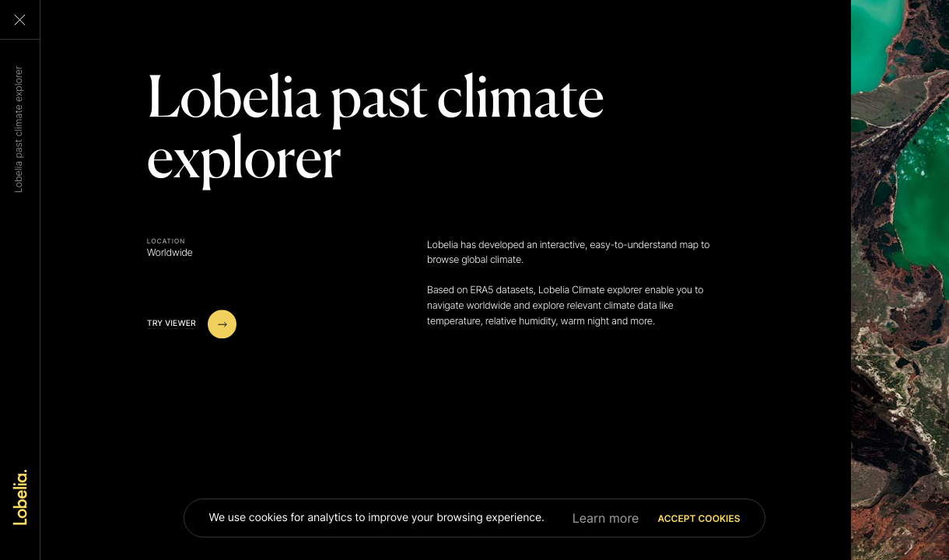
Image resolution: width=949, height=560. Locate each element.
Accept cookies (699, 518)
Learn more (606, 518)
